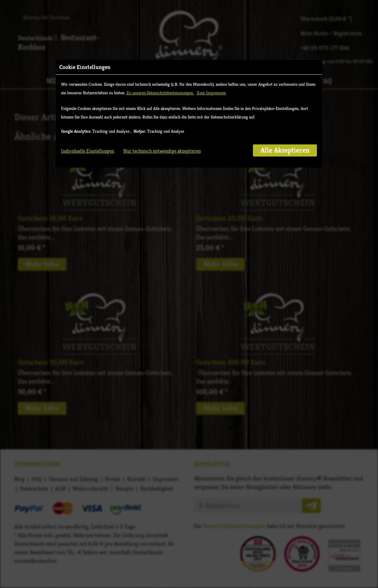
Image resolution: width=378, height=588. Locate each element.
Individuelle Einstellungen (88, 165)
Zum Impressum (211, 107)
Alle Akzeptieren (285, 165)
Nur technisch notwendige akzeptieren (162, 165)
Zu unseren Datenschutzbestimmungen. (160, 107)
